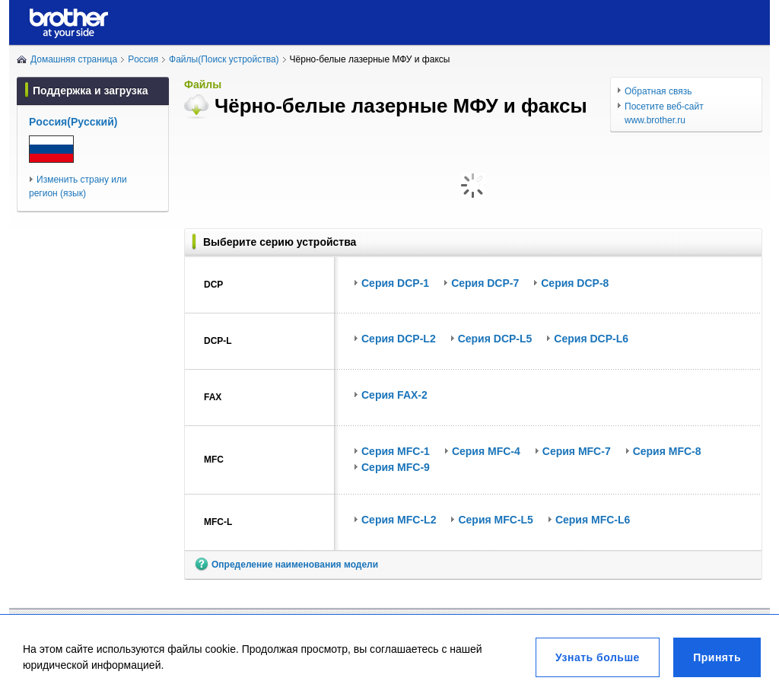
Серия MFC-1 (396, 451)
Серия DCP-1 (395, 283)
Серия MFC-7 (577, 451)
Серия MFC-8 (667, 451)
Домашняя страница (74, 59)
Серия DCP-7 (485, 283)
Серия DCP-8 (575, 283)
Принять (717, 657)
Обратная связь (658, 91)
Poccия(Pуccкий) (73, 122)
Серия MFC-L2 (399, 520)
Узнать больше (598, 657)
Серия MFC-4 (486, 451)
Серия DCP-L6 (591, 339)
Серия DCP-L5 (495, 339)
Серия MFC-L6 (593, 520)
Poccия (143, 59)
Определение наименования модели (295, 565)
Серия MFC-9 (396, 467)
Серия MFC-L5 (495, 520)
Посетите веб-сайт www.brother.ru (664, 113)
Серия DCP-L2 (399, 339)
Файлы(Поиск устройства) (224, 59)
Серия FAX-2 (394, 395)
